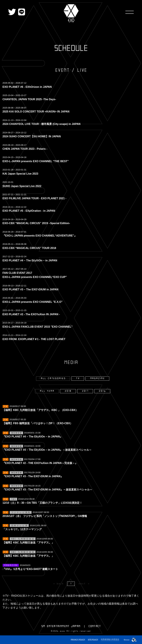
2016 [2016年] (103, 391)
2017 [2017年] (86, 391)
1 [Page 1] (71, 584)
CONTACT (95, 626)
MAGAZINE (98, 378)
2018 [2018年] (68, 391)
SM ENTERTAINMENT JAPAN (61, 626)
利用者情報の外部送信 (110, 639)
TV (78, 378)
